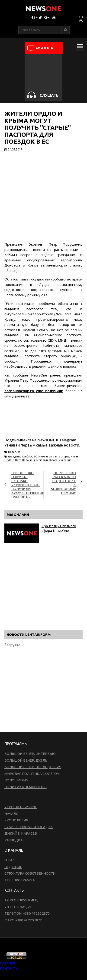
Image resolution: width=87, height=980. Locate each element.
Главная (7, 963)
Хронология (16, 820)
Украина (66, 460)
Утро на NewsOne (21, 807)
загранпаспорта (59, 456)
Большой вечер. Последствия (33, 767)
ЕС (35, 456)
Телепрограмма (20, 880)
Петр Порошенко (26, 460)
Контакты (9, 968)
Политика (14, 452)
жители (43, 456)
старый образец (49, 460)
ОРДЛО (9, 460)
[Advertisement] (42, 423)
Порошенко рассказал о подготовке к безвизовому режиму (63, 483)
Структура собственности (30, 873)
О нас (10, 860)
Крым (74, 456)
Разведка (14, 840)
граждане (14, 456)
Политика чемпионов (26, 787)
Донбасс (27, 456)
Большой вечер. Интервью (30, 754)
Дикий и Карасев (21, 833)
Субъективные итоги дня (29, 827)
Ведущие (13, 867)
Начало (11, 814)
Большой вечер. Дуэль (26, 760)
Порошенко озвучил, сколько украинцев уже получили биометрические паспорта (28, 485)
